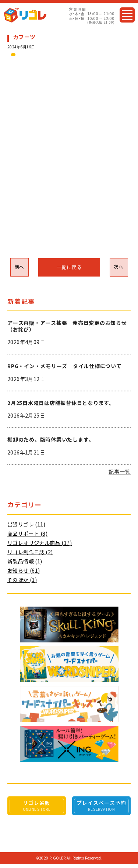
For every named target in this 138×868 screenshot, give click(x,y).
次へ (119, 267)
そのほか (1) (22, 580)
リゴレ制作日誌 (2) (30, 552)
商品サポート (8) (27, 534)
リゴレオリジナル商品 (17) (40, 543)
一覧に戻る (69, 267)
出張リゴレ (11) (26, 525)
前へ (19, 267)
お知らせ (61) (24, 571)
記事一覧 (120, 472)
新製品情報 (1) (25, 562)
